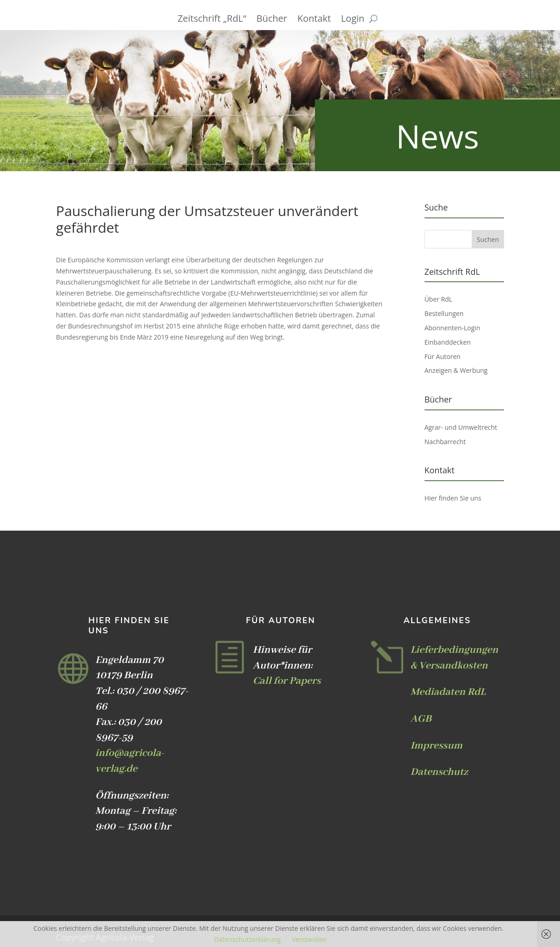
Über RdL (439, 299)
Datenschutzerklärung (247, 939)
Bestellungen (444, 313)
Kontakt (314, 20)
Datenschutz (439, 772)
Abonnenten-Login (452, 328)
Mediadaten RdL (448, 692)
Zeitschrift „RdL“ (212, 20)
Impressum (436, 746)
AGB (421, 719)
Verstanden (309, 939)
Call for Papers (287, 681)
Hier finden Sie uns (453, 498)
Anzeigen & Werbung (456, 370)
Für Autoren (443, 356)
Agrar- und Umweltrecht (461, 427)
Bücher (272, 20)
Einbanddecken (448, 342)
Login (353, 20)
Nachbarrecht (445, 442)
